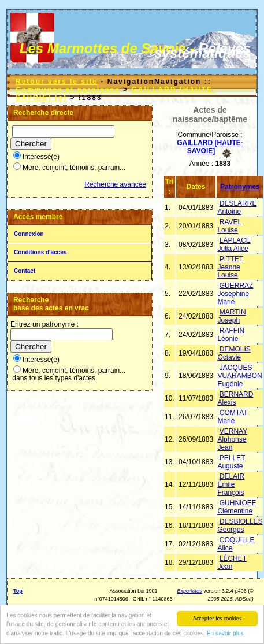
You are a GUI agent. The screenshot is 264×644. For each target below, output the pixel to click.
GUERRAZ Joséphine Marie (235, 294)
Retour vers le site (57, 82)
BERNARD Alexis (235, 398)
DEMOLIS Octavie (234, 353)
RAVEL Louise (229, 226)
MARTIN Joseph (231, 316)
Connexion (29, 234)
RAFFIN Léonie (231, 335)
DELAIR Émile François (231, 484)
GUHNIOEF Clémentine (237, 507)
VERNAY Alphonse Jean (232, 439)
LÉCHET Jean (232, 562)
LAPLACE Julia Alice (234, 245)
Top (18, 591)
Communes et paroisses (68, 90)
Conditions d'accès (40, 252)
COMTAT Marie (232, 417)
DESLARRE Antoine (237, 208)
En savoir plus (225, 634)
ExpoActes (190, 591)
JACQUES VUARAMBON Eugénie (239, 376)
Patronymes (240, 187)
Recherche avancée (115, 184)
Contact (25, 271)
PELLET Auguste (231, 462)
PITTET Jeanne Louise (230, 267)
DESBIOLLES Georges (240, 525)
